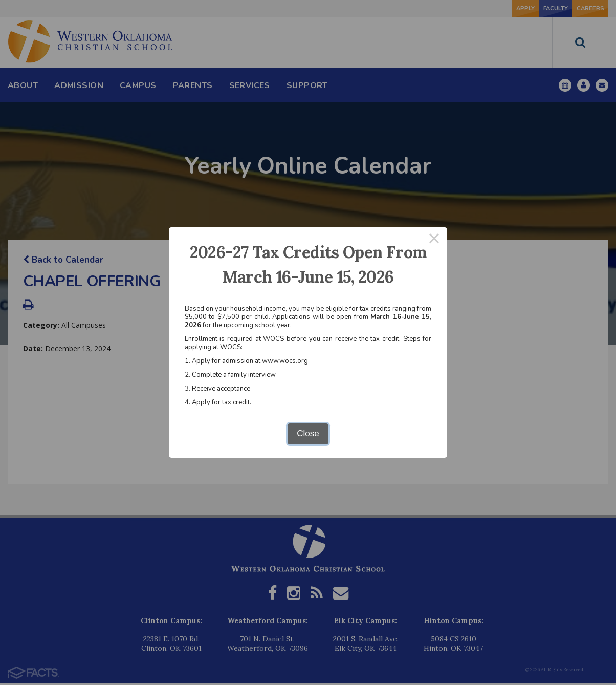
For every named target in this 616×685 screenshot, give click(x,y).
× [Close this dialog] (434, 240)
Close (308, 433)
